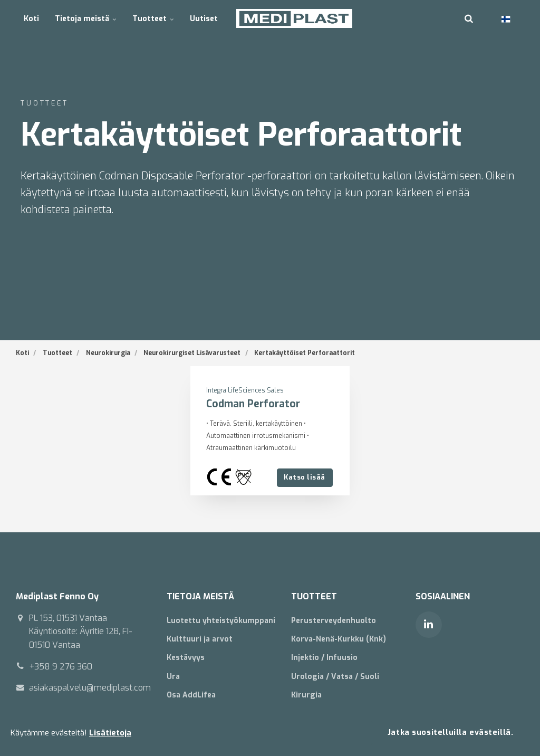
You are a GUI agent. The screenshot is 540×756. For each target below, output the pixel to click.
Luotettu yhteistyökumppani (221, 621)
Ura (173, 677)
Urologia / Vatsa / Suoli (335, 677)
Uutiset (204, 18)
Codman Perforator (253, 404)
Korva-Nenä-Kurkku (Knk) (339, 639)
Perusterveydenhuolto (334, 621)
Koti (31, 18)
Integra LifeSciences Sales (245, 390)
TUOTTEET (314, 596)
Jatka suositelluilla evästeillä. (450, 733)
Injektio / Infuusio (324, 658)
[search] (469, 18)
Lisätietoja (110, 733)
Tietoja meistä (86, 18)
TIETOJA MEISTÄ (200, 596)
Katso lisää (305, 477)
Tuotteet (153, 18)
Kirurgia (306, 695)
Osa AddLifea (191, 695)
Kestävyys (186, 658)
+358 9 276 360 (61, 667)
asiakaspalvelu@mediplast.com (90, 688)
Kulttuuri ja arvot (200, 639)
